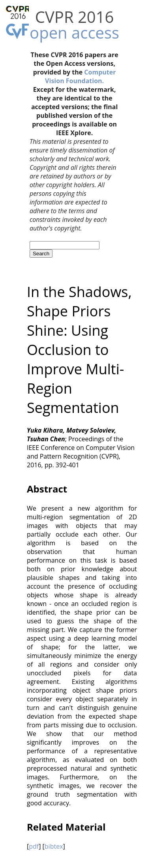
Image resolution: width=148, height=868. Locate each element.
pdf (34, 846)
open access (74, 33)
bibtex (54, 846)
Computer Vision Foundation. (80, 76)
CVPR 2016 (75, 17)
